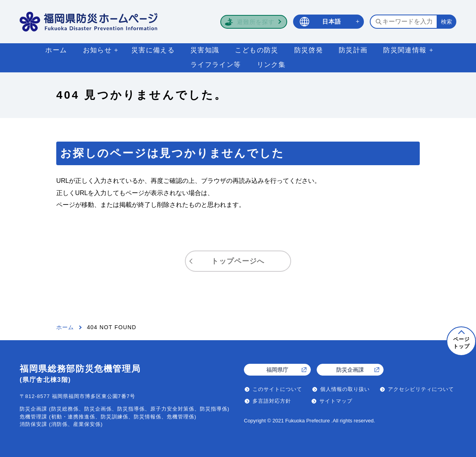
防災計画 (353, 50)
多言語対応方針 (272, 401)
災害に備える (153, 50)
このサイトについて (277, 389)
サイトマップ (336, 401)
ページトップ (461, 343)
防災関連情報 (405, 50)
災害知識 (205, 50)
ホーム (56, 50)
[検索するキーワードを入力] (403, 22)
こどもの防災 (256, 50)
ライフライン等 (216, 65)
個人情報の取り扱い (345, 389)
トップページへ (238, 261)
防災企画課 (350, 370)
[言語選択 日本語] (328, 22)
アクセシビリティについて (421, 389)
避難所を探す (256, 22)
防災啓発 (309, 50)
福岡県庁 (277, 370)
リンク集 (271, 65)
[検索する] (446, 22)
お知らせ (97, 50)
